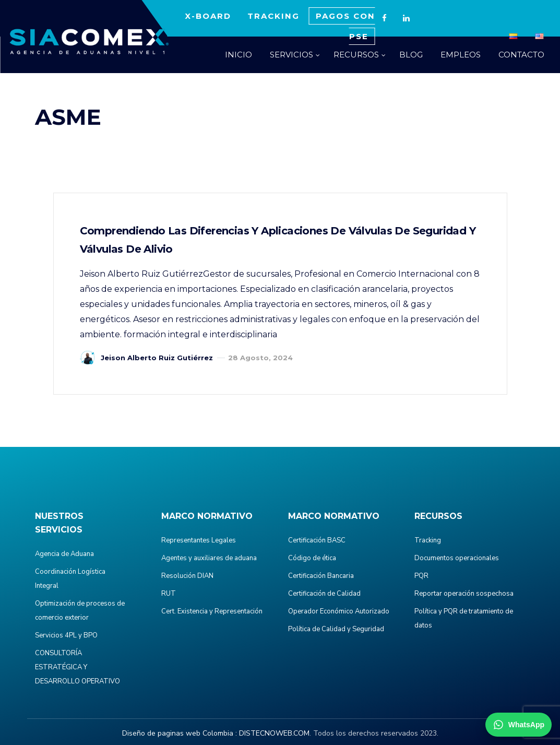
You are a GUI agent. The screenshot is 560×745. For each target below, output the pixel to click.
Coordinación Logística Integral (70, 579)
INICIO (239, 55)
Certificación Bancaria (321, 576)
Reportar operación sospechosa (464, 594)
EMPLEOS (461, 55)
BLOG (411, 55)
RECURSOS (356, 55)
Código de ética (312, 558)
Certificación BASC (317, 540)
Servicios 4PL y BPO (66, 635)
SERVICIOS (291, 55)
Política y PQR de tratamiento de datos (464, 618)
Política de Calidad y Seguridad (336, 629)
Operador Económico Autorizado (339, 611)
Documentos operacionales (457, 558)
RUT (169, 594)
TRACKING (273, 16)
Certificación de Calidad (324, 594)
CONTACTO (521, 55)
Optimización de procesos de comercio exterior (80, 611)
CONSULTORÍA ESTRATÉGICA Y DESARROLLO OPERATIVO (78, 667)
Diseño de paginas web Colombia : (180, 733)
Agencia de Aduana (64, 554)
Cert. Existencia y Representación (212, 611)
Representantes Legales (199, 540)
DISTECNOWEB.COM (274, 733)
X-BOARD (208, 16)
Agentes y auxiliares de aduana (209, 558)
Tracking (428, 540)
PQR (421, 576)
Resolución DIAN (187, 576)
